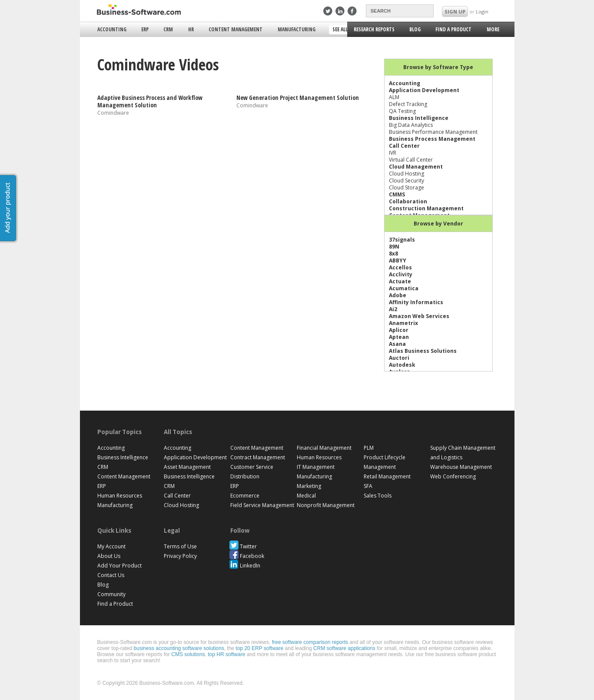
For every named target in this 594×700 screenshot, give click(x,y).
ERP (145, 29)
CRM (168, 29)
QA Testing (402, 111)
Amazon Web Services (419, 316)
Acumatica (404, 288)
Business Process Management (432, 139)
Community (111, 594)
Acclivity (401, 274)
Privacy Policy (180, 556)
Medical (306, 496)
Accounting (112, 29)
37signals (402, 240)
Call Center (404, 146)
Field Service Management (262, 505)
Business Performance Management (433, 132)
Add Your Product (119, 566)
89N (394, 247)
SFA (368, 486)
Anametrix (403, 323)
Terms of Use (180, 546)
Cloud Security (407, 181)
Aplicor (399, 330)
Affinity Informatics (416, 302)
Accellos (400, 267)
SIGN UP (455, 12)
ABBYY (398, 260)
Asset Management (187, 467)
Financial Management (324, 448)
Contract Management (258, 457)
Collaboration (408, 201)
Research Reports (374, 29)
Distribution (245, 476)
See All (341, 30)
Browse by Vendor (438, 224)
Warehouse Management (461, 467)
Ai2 (393, 309)
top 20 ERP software (259, 648)
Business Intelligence (419, 118)
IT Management (316, 467)
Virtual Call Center (411, 160)
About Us (109, 556)
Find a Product (453, 29)
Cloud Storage (407, 187)
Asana (397, 344)
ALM (394, 97)
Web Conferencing (453, 476)
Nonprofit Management (326, 505)
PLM (369, 448)
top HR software (226, 654)
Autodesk (402, 365)
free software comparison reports (310, 642)
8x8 (393, 254)
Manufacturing (297, 29)
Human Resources (120, 496)
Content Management (236, 29)
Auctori (399, 358)
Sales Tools (378, 496)
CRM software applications (344, 648)
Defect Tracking (408, 104)
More (492, 31)
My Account (111, 546)
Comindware (113, 112)
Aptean (399, 337)
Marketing (309, 486)
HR (191, 29)
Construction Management (426, 208)
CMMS (397, 194)
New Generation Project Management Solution (298, 98)
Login (482, 12)
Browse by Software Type (438, 67)
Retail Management (387, 476)
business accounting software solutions (179, 648)
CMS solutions (188, 654)
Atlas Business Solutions (423, 351)
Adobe (398, 295)
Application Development (424, 90)
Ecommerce (245, 496)
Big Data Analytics (411, 125)
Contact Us (111, 575)
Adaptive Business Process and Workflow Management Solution (150, 101)
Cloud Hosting (407, 174)
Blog (415, 29)
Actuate (400, 281)
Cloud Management (416, 167)
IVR (393, 153)
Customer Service (252, 467)
